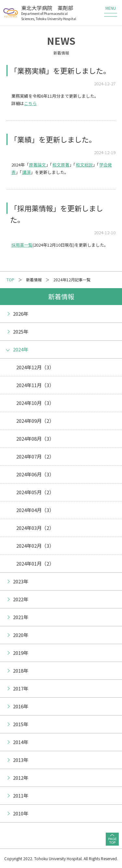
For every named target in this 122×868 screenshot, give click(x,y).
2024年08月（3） (35, 439)
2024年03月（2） (35, 528)
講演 (26, 172)
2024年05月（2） (35, 492)
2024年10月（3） (35, 403)
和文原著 (61, 165)
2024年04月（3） (35, 510)
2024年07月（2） (35, 456)
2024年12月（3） (35, 367)
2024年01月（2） (35, 563)
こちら (30, 103)
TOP (10, 280)
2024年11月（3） (35, 385)
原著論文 (37, 165)
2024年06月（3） (35, 474)
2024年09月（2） (35, 421)
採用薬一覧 (22, 245)
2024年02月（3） (35, 546)
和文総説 (84, 165)
